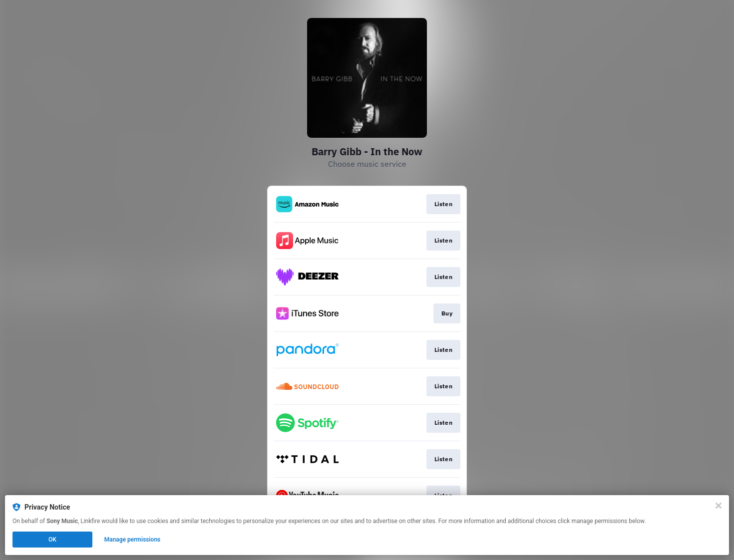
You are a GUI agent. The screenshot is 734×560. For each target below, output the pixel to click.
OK (52, 540)
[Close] (719, 506)
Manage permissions (133, 540)
